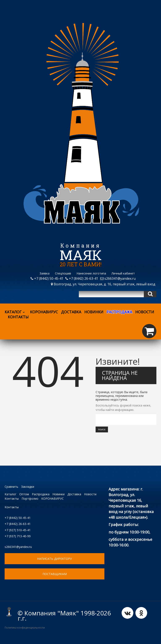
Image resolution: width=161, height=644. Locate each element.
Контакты (18, 317)
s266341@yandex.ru (118, 278)
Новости (145, 312)
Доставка (71, 312)
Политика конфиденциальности (25, 628)
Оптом (24, 494)
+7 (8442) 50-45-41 (47, 278)
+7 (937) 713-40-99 (18, 536)
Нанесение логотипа (91, 273)
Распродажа (41, 494)
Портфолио (30, 499)
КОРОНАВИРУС (44, 312)
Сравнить (11, 487)
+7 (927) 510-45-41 (18, 530)
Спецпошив (63, 273)
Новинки (94, 312)
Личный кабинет (123, 273)
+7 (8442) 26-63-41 (82, 278)
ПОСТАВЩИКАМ (55, 574)
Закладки (28, 487)
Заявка (45, 273)
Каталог (16, 312)
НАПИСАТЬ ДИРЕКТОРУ (55, 559)
